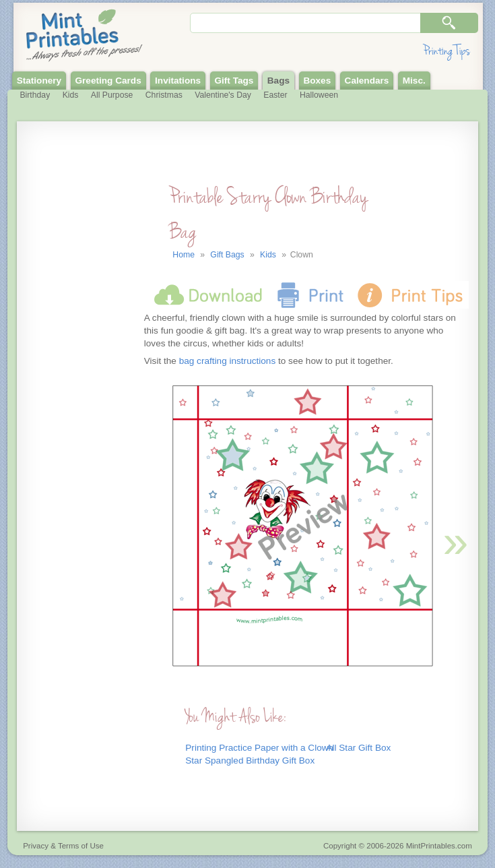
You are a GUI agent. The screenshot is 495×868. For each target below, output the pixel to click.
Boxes (317, 81)
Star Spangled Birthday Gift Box (250, 761)
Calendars (367, 81)
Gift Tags (234, 81)
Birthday (35, 95)
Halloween (319, 95)
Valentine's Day (223, 95)
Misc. (414, 81)
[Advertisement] (79, 406)
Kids (71, 95)
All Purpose (112, 95)
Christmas (164, 95)
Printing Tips (447, 51)
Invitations (178, 81)
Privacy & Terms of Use (63, 846)
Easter (275, 95)
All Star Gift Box (358, 748)
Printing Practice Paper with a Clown (259, 748)
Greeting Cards (108, 81)
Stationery (39, 81)
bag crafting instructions (228, 361)
